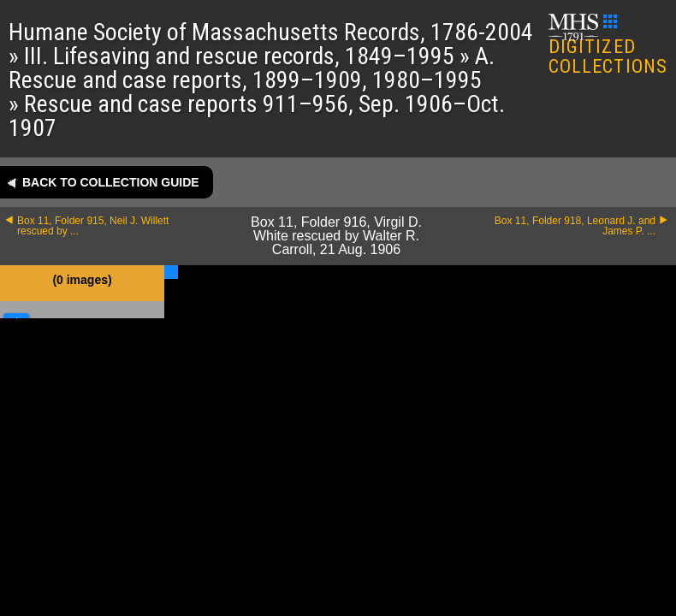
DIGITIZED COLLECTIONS (608, 46)
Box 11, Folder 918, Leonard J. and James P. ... (575, 226)
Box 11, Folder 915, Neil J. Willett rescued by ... (93, 226)
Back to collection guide (111, 182)
